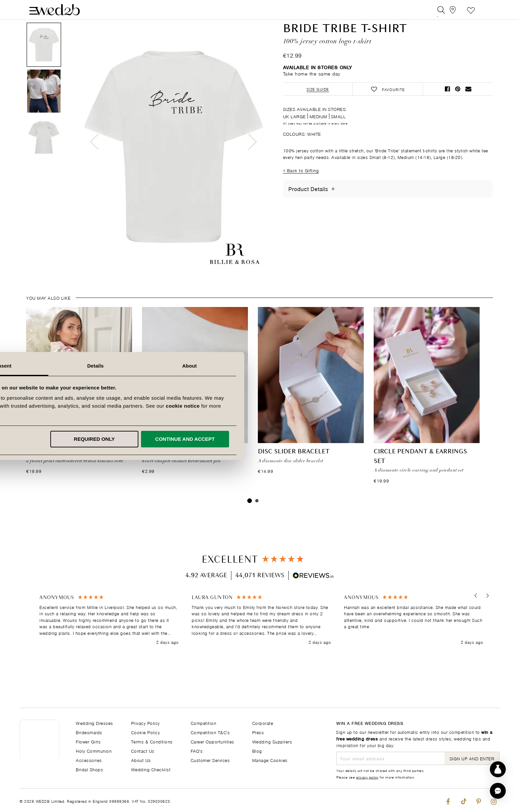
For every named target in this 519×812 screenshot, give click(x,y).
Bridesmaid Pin (167, 468)
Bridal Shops (89, 769)
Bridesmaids (89, 732)
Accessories (89, 760)
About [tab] (354, 366)
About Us (141, 760)
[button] (474, 612)
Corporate (263, 723)
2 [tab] (257, 517)
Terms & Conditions (152, 741)
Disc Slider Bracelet (294, 468)
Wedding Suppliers (272, 741)
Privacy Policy (145, 723)
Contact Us (143, 751)
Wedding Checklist (151, 769)
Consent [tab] (166, 366)
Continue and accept (349, 439)
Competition (204, 723)
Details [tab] (259, 366)
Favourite (471, 11)
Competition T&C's (210, 732)
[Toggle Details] (333, 205)
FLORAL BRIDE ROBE (57, 468)
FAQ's (197, 751)
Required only (259, 439)
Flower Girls (88, 741)
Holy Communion (94, 751)
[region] (261, 636)
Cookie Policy (146, 732)
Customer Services (210, 760)
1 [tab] (250, 517)
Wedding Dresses (94, 723)
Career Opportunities (212, 741)
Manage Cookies (270, 760)
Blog (257, 751)
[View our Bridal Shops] (456, 11)
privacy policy (367, 777)
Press (258, 732)
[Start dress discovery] (498, 769)
